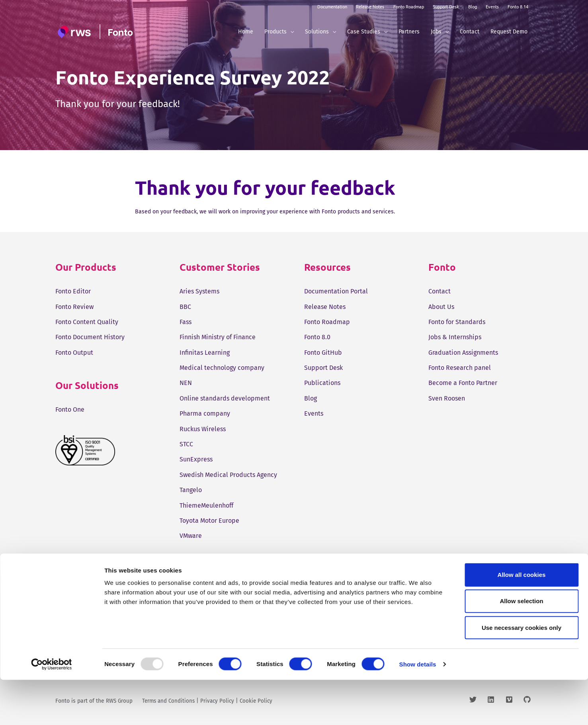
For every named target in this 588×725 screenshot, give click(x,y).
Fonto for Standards (457, 322)
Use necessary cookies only (522, 673)
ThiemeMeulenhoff (206, 505)
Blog (473, 6)
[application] (290, 32)
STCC (186, 444)
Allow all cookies (522, 620)
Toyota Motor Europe (209, 521)
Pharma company (205, 413)
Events (492, 6)
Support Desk (446, 6)
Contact (440, 291)
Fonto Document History (90, 337)
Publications (322, 383)
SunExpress (196, 459)
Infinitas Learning (205, 353)
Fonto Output (74, 353)
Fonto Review (74, 307)
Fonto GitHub (323, 353)
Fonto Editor (73, 291)
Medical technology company (222, 368)
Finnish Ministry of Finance (218, 337)
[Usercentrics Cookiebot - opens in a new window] (52, 709)
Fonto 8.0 (317, 337)
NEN (186, 383)
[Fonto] (96, 32)
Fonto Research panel (460, 368)
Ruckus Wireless (203, 429)
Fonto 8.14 (518, 6)
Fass (186, 322)
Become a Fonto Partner (463, 383)
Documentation (332, 6)
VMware (191, 536)
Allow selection (521, 646)
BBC (185, 307)
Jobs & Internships (455, 337)
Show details (418, 709)
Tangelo (191, 490)
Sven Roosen (447, 398)
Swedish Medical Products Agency (228, 475)
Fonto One (70, 409)
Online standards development (225, 398)
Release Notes (370, 6)
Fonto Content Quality (87, 322)
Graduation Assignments (463, 353)
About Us (441, 307)
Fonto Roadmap (409, 6)
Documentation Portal (336, 291)
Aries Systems (199, 291)
